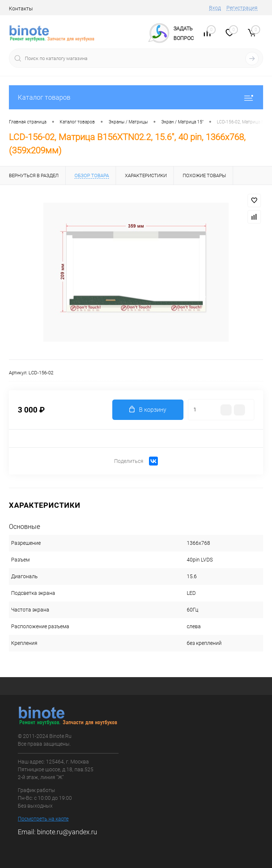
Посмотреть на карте (43, 819)
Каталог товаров (136, 97)
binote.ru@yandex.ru (67, 832)
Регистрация (242, 8)
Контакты (21, 9)
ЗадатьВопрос (184, 33)
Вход (215, 8)
